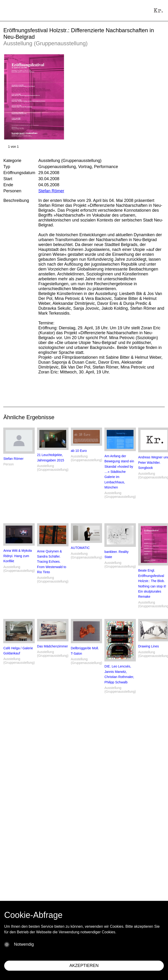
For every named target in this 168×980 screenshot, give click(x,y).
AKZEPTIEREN (84, 966)
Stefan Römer (51, 191)
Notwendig (24, 944)
